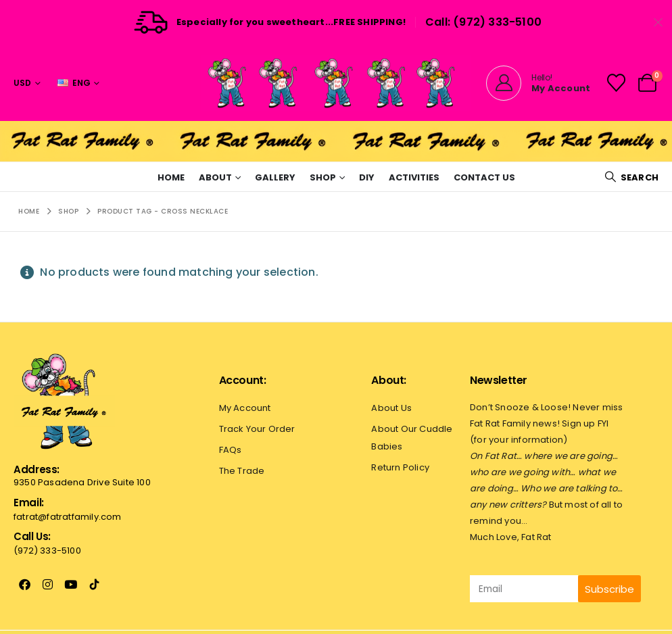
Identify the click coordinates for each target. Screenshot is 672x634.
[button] (631, 177)
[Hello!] (538, 83)
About (215, 177)
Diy (367, 177)
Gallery (275, 177)
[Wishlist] (616, 83)
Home (171, 177)
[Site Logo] (336, 83)
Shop (323, 177)
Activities (414, 177)
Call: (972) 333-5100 (483, 22)
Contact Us (484, 177)
